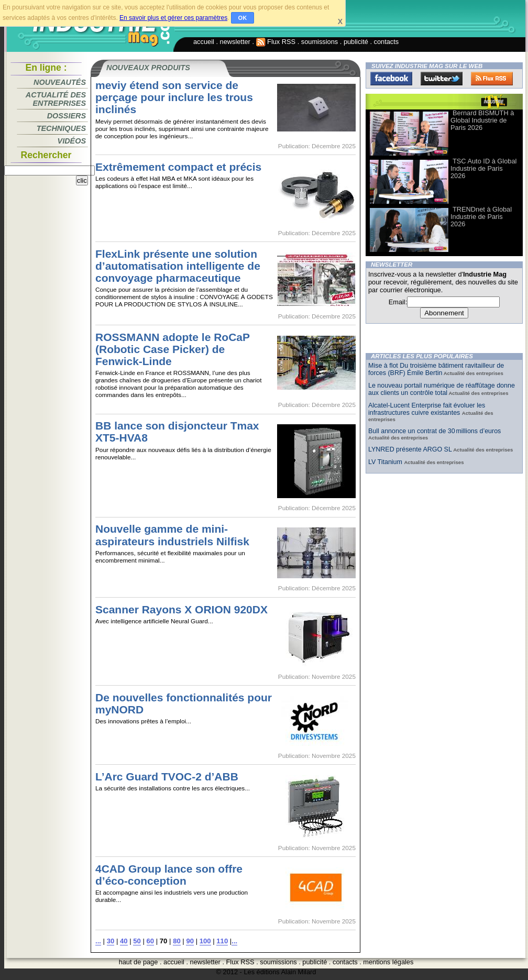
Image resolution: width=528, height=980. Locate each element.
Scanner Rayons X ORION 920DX (181, 609)
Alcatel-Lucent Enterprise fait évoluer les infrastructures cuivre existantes (427, 409)
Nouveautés (60, 82)
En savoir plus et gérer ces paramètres (173, 18)
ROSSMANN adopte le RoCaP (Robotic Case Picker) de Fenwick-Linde (173, 349)
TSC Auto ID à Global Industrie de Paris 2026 (483, 168)
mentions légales (388, 962)
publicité (356, 42)
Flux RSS (276, 42)
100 (205, 941)
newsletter (235, 42)
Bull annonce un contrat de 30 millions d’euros (434, 431)
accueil (204, 42)
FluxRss (492, 79)
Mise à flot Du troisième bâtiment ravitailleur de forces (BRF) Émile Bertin (436, 369)
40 (124, 941)
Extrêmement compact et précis (178, 167)
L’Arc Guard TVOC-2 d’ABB (167, 777)
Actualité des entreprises (56, 99)
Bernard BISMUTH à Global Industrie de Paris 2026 (482, 120)
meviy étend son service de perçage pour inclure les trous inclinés (174, 97)
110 (222, 941)
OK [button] (243, 18)
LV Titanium (386, 462)
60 (151, 941)
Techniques (61, 128)
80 (177, 941)
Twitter (442, 79)
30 (111, 941)
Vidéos (72, 141)
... (98, 941)
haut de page (139, 962)
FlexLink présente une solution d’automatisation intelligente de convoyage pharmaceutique (178, 266)
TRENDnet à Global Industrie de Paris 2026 (481, 217)
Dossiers (67, 116)
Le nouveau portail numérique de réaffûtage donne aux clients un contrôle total (442, 389)
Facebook (391, 79)
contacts (387, 42)
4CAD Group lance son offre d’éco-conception (169, 875)
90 (190, 941)
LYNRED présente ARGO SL (410, 449)
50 (137, 941)
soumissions (320, 42)
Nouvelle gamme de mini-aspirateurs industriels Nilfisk (172, 535)
